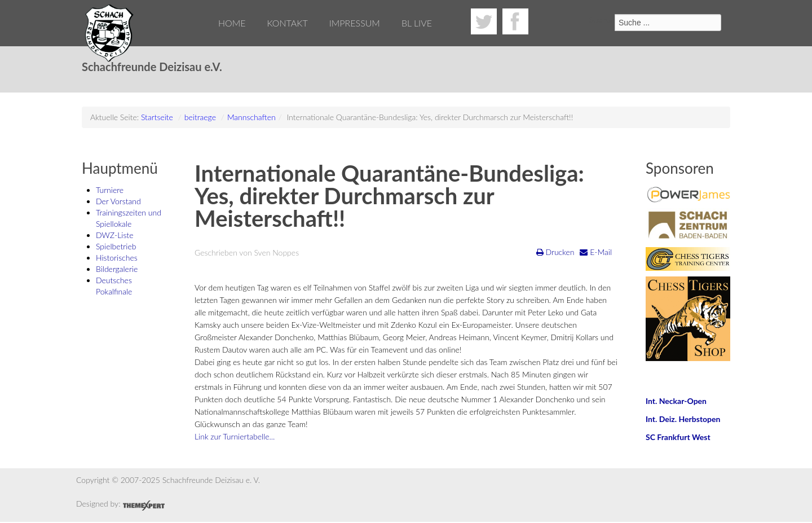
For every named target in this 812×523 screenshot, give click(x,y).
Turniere (110, 190)
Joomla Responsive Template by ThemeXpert (144, 506)
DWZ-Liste (114, 235)
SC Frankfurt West (678, 437)
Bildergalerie (117, 269)
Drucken (555, 252)
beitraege (200, 117)
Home (232, 23)
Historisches (117, 258)
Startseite (157, 117)
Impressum (355, 23)
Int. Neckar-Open (676, 401)
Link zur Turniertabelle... (235, 436)
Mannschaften (251, 117)
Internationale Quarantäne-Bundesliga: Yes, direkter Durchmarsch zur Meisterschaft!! (389, 196)
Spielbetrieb (116, 246)
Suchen (602, 19)
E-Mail (596, 252)
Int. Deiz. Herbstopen (683, 419)
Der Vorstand (118, 201)
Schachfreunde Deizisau (110, 34)
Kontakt (287, 23)
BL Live (417, 23)
